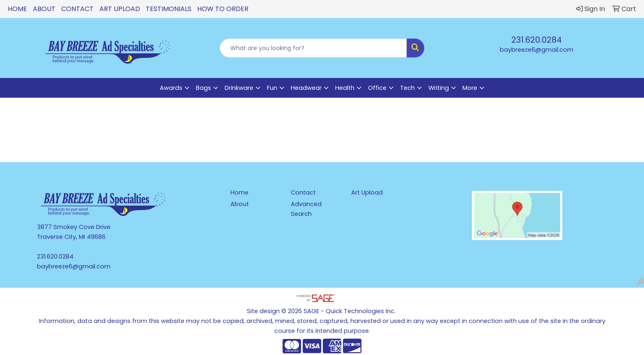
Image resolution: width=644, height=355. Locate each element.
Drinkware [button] (239, 88)
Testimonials (169, 9)
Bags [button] (204, 88)
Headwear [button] (306, 88)
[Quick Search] (314, 48)
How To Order (223, 9)
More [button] (470, 88)
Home (17, 9)
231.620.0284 (537, 40)
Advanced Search (306, 209)
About (44, 9)
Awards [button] (171, 88)
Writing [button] (439, 88)
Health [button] (345, 88)
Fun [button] (272, 88)
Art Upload (120, 9)
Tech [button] (407, 88)
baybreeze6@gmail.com (537, 50)
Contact (77, 9)
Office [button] (377, 88)
